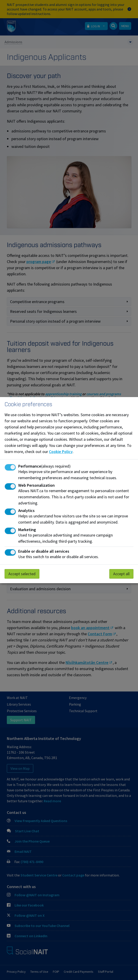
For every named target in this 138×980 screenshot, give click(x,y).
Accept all (121, 574)
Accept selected (22, 574)
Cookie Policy (61, 452)
